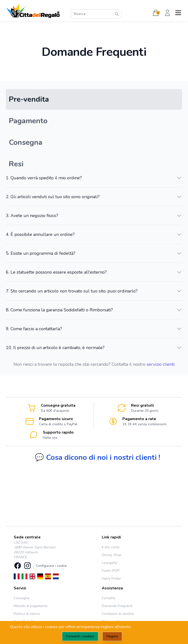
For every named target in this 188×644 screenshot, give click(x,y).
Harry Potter (111, 578)
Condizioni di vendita (118, 614)
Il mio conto (111, 547)
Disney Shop (112, 555)
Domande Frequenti (117, 606)
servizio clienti (161, 364)
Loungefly (110, 563)
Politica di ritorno (27, 614)
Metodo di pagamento (31, 606)
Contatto (109, 598)
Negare (112, 636)
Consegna (22, 598)
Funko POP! (111, 571)
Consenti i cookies (80, 636)
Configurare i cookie (51, 566)
